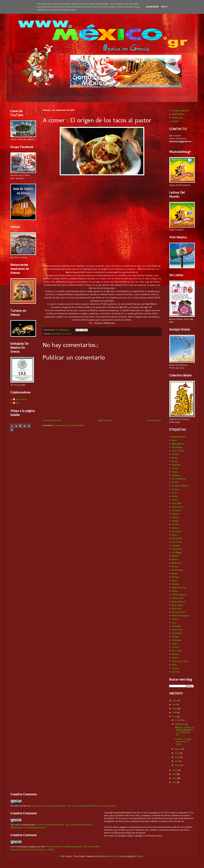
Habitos (175, 517)
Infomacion (177, 531)
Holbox (175, 528)
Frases (174, 500)
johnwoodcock (112, 856)
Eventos (175, 489)
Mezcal (175, 567)
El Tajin (175, 482)
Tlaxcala (175, 637)
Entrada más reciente (52, 420)
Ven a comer (67, 334)
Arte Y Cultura (178, 451)
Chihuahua (176, 475)
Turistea (175, 647)
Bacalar (175, 461)
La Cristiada (177, 542)
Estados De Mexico (180, 486)
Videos (175, 658)
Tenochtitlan (177, 630)
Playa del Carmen (179, 588)
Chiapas (175, 472)
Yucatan (175, 668)
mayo (178, 757)
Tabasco (175, 619)
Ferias (174, 493)
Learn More (152, 7)
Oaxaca (175, 580)
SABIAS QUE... (178, 118)
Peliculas (175, 584)
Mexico (175, 559)
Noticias (175, 577)
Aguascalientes (178, 444)
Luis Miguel (177, 552)
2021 (175, 704)
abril (177, 761)
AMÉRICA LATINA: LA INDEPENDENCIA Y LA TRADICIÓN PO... (184, 731)
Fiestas (175, 496)
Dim (17, 403)
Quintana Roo (178, 598)
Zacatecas (176, 672)
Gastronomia (56, 334)
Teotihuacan (177, 633)
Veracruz (176, 654)
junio (177, 753)
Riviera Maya (177, 605)
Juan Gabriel (177, 538)
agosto (178, 749)
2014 (175, 778)
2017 (174, 716)
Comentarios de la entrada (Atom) (70, 425)
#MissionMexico (179, 437)
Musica (175, 573)
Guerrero (176, 514)
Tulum (174, 644)
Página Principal (104, 420)
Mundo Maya (177, 570)
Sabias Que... (177, 609)
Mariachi (175, 556)
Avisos (175, 458)
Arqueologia (177, 447)
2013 (175, 782)
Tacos (174, 623)
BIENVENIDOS (178, 114)
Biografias (176, 465)
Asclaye (175, 454)
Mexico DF (176, 563)
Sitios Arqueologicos (181, 616)
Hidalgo (175, 521)
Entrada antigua (154, 420)
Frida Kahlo (177, 503)
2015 (175, 774)
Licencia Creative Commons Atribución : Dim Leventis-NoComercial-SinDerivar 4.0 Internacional (74, 806)
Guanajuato (177, 510)
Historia (175, 524)
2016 (175, 770)
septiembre (180, 724)
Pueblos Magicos (179, 595)
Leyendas (176, 545)
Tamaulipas (176, 626)
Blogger (140, 856)
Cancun (175, 468)
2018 (175, 712)
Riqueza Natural (179, 602)
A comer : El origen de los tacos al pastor (183, 741)
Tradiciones (177, 640)
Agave (174, 440)
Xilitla (174, 665)
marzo (178, 765)
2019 (175, 708)
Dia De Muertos (179, 479)
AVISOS (175, 121)
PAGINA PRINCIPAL (180, 111)
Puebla (175, 591)
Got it (164, 7)
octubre (178, 720)
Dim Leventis (21, 399)
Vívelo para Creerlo (180, 661)
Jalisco (174, 535)
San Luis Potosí (178, 612)
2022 (175, 700)
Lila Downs (177, 549)
